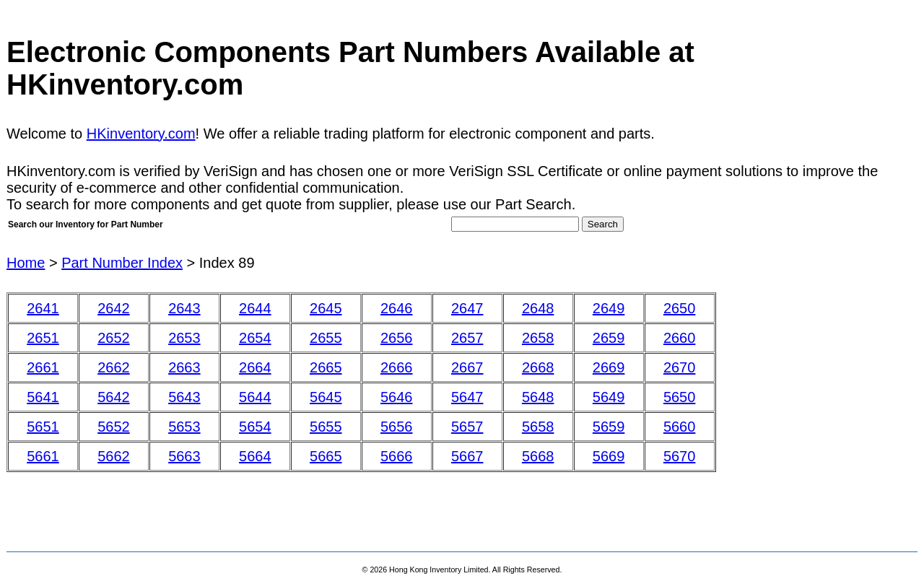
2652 (114, 338)
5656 (397, 427)
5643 (184, 397)
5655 (326, 427)
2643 (184, 308)
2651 (43, 338)
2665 (326, 367)
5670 (680, 456)
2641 (43, 308)
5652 (114, 427)
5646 (397, 397)
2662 (114, 367)
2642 (114, 308)
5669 (609, 456)
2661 (43, 367)
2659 (609, 338)
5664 (255, 456)
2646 (397, 308)
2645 (326, 308)
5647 (467, 397)
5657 (467, 427)
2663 (184, 367)
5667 (467, 456)
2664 (255, 367)
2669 (609, 367)
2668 (538, 367)
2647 (467, 308)
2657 (467, 338)
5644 (255, 397)
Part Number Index (122, 263)
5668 (538, 456)
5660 (680, 427)
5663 (184, 456)
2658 (538, 338)
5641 (43, 397)
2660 (680, 338)
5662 (114, 456)
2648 (538, 308)
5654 (255, 427)
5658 (538, 427)
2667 (467, 367)
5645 (326, 397)
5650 (680, 397)
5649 (609, 397)
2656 (397, 338)
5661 (43, 456)
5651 (43, 427)
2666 (397, 367)
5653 (184, 427)
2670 (680, 367)
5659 (609, 427)
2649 (609, 308)
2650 (680, 308)
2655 (326, 338)
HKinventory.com (141, 134)
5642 (114, 397)
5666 (397, 456)
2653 (184, 338)
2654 (255, 338)
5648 (538, 397)
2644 (255, 308)
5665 (326, 456)
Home (26, 263)
